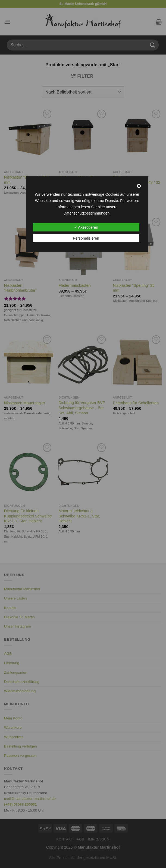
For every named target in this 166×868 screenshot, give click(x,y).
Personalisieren (86, 238)
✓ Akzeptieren (86, 227)
